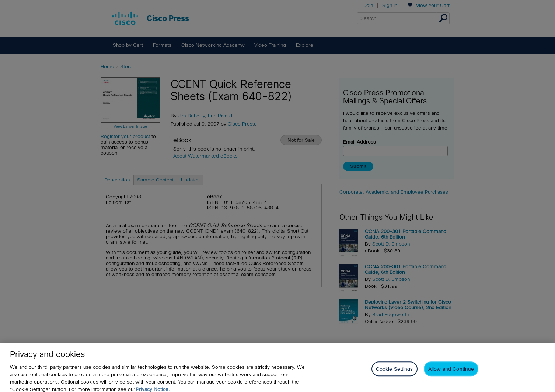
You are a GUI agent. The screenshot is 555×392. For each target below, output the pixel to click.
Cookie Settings (395, 375)
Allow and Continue (451, 375)
